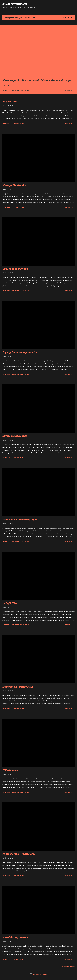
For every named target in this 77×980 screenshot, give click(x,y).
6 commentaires (18, 708)
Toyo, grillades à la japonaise (20, 352)
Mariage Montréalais (15, 185)
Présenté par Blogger (39, 974)
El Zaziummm (10, 770)
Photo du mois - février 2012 (19, 854)
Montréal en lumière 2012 (18, 687)
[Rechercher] (69, 4)
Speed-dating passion (15, 937)
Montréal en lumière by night (20, 519)
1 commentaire (17, 458)
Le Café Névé (10, 603)
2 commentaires (18, 123)
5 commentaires (18, 207)
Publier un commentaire (21, 90)
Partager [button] (6, 90)
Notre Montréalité (15, 4)
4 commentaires (18, 876)
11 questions (10, 102)
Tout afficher (68, 18)
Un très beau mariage (15, 269)
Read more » (70, 90)
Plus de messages (68, 967)
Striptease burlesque (15, 436)
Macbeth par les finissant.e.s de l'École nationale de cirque (37, 80)
